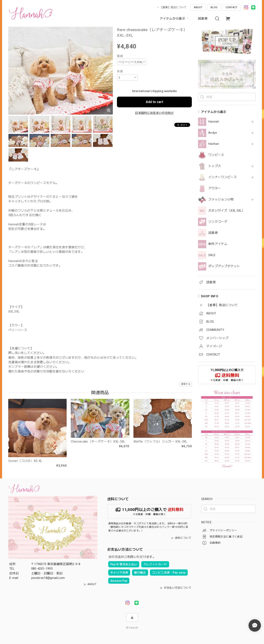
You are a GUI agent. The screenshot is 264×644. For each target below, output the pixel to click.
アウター (215, 188)
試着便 (203, 19)
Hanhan (214, 144)
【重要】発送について (173, 7)
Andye (213, 133)
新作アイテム (218, 244)
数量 (120, 71)
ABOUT (198, 7)
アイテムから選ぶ (175, 19)
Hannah (214, 122)
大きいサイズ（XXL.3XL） (227, 211)
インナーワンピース (223, 177)
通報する (186, 384)
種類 (120, 56)
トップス (215, 166)
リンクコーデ (218, 222)
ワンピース (216, 155)
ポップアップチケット (224, 266)
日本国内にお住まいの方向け (154, 113)
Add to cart (154, 102)
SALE (212, 255)
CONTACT (232, 7)
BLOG (214, 7)
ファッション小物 (221, 200)
